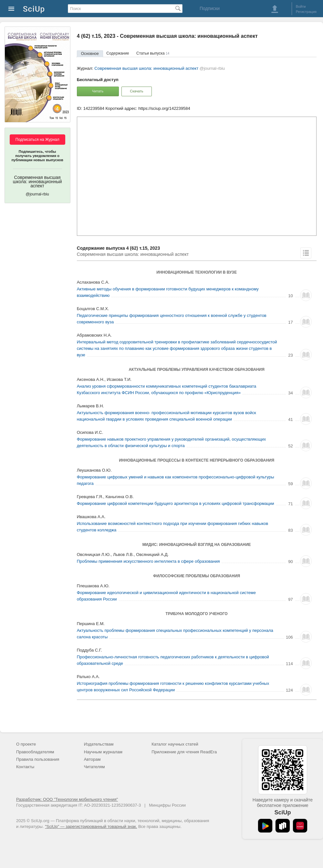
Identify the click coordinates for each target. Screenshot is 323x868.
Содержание (118, 53)
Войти (301, 6)
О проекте (26, 744)
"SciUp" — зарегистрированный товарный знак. (91, 826)
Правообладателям (35, 752)
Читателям (94, 767)
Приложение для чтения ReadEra (184, 752)
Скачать (136, 91)
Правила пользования (38, 759)
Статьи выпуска (153, 53)
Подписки (210, 8)
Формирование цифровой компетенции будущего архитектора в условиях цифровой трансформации (176, 503)
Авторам (92, 759)
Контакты (25, 767)
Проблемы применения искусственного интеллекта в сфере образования (148, 561)
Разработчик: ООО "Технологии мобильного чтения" (67, 799)
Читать (98, 91)
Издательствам (99, 744)
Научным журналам (103, 752)
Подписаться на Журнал (37, 140)
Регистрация (306, 12)
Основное (90, 54)
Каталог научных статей (175, 744)
